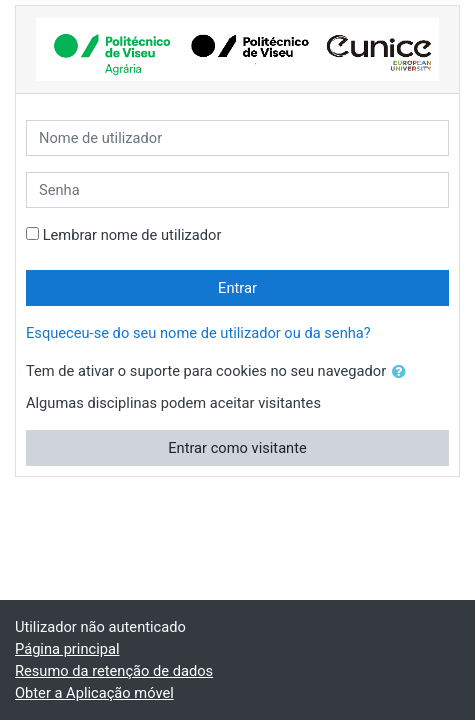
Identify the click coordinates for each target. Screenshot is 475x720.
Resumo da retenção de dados (114, 671)
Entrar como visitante (237, 448)
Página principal (67, 649)
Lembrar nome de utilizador (132, 235)
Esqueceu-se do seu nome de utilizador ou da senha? (198, 333)
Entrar (237, 288)
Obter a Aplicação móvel (94, 693)
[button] (403, 372)
